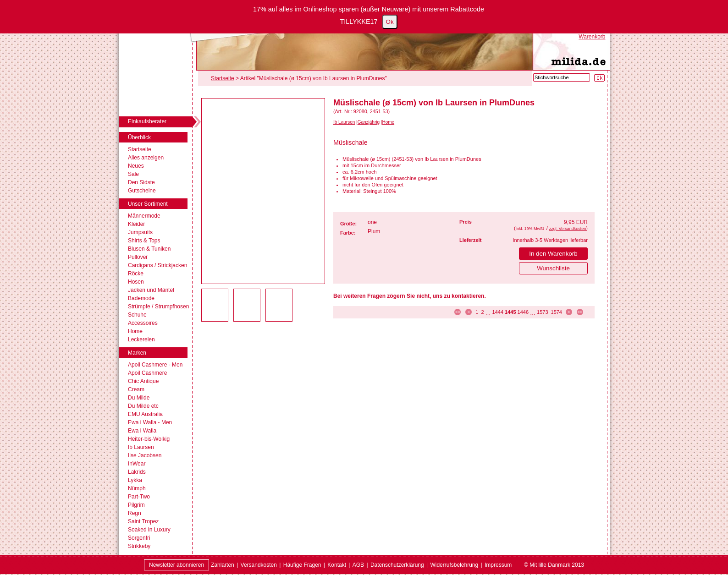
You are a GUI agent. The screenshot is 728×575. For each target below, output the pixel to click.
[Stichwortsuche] (562, 77)
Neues (136, 166)
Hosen (136, 282)
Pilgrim (136, 505)
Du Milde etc (143, 406)
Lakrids (137, 472)
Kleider (136, 224)
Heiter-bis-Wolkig (149, 439)
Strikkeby (139, 546)
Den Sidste (141, 182)
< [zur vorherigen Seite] (469, 312)
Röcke (136, 274)
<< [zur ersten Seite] (458, 312)
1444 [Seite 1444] (498, 312)
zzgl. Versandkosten (568, 229)
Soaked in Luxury (149, 530)
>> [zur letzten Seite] (580, 312)
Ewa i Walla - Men (150, 422)
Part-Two (139, 497)
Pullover (138, 257)
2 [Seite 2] (482, 312)
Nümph (137, 488)
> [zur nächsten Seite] (569, 312)
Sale (133, 174)
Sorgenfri (139, 538)
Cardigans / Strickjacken (157, 265)
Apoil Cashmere (147, 373)
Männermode (144, 216)
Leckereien (141, 340)
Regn (135, 513)
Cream (136, 389)
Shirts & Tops (144, 241)
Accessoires (143, 323)
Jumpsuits (140, 232)
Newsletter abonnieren (176, 565)
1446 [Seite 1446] (523, 312)
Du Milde (139, 398)
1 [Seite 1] (477, 312)
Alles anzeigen (146, 158)
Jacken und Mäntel (151, 290)
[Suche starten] (599, 78)
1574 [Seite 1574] (557, 312)
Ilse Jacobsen (145, 455)
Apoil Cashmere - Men (155, 365)
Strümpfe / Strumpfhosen (158, 307)
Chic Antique (143, 381)
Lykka (135, 480)
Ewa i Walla (142, 431)
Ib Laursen (141, 447)
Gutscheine (142, 191)
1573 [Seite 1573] (542, 312)
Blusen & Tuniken (149, 249)
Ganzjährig (369, 122)
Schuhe (137, 315)
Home (135, 331)
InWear (137, 464)
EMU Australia (145, 414)
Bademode (141, 298)
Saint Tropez (143, 521)
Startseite (140, 149)
